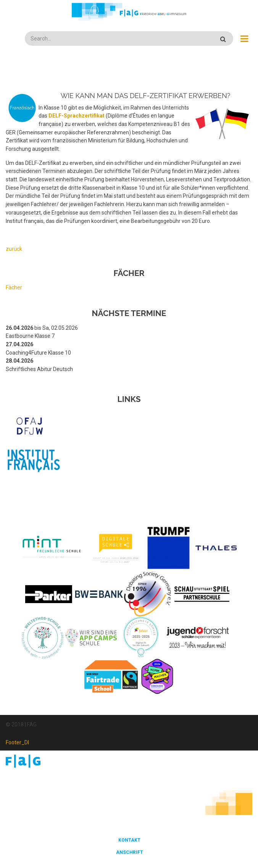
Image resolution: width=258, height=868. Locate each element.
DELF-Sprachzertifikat (77, 116)
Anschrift (130, 852)
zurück (14, 249)
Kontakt (129, 840)
